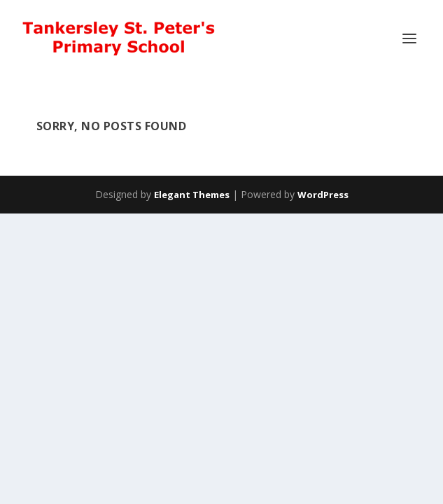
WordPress (323, 195)
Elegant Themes (192, 195)
